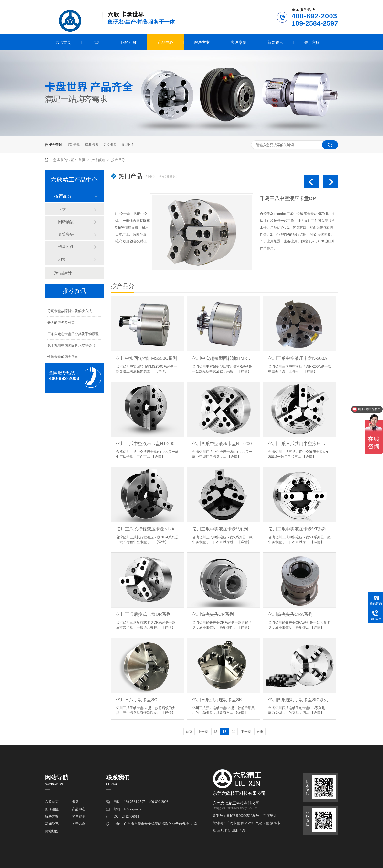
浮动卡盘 (73, 145)
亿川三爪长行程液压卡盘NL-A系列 (147, 529)
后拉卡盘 (110, 145)
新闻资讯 (275, 42)
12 (215, 732)
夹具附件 (128, 145)
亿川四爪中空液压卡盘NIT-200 (222, 444)
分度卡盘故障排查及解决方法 (70, 312)
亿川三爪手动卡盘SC (137, 700)
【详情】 (161, 371)
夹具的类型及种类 (61, 323)
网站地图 (52, 831)
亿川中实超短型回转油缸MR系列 (224, 358)
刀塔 (62, 259)
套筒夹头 (66, 234)
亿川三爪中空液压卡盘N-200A (298, 358)
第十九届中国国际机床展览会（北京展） (78, 346)
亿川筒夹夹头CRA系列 (290, 614)
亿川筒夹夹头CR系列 (213, 614)
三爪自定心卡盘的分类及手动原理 (73, 335)
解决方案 (202, 42)
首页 (82, 160)
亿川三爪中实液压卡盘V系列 (220, 529)
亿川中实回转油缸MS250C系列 (147, 358)
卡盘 (96, 42)
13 (224, 732)
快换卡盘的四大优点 (63, 358)
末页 (260, 732)
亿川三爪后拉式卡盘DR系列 (143, 614)
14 (234, 732)
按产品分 (118, 160)
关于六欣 (312, 42)
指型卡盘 (92, 145)
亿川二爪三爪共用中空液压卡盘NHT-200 (300, 444)
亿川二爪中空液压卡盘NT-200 (145, 444)
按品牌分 (63, 273)
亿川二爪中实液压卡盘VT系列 (297, 529)
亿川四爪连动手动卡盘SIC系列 (298, 700)
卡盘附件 (66, 247)
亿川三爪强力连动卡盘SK (217, 700)
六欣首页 (63, 42)
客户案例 (239, 42)
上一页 (203, 732)
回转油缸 (129, 42)
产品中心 (165, 42)
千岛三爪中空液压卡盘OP (189, 198)
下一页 (246, 732)
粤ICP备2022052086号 (243, 816)
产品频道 (99, 160)
